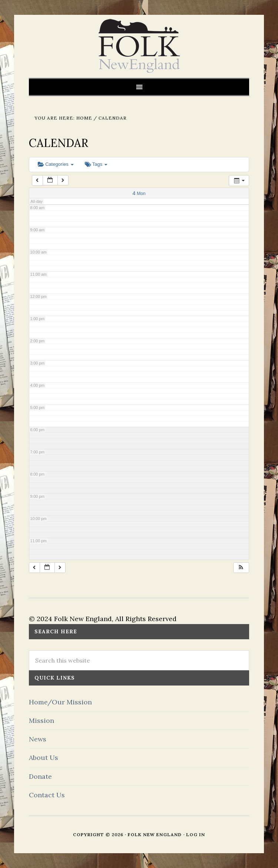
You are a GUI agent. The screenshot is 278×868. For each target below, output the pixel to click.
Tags (96, 164)
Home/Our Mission (60, 702)
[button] (241, 568)
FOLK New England (139, 46)
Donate (40, 776)
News (38, 739)
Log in (196, 835)
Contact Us (47, 795)
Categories (56, 164)
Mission (41, 720)
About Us (43, 758)
